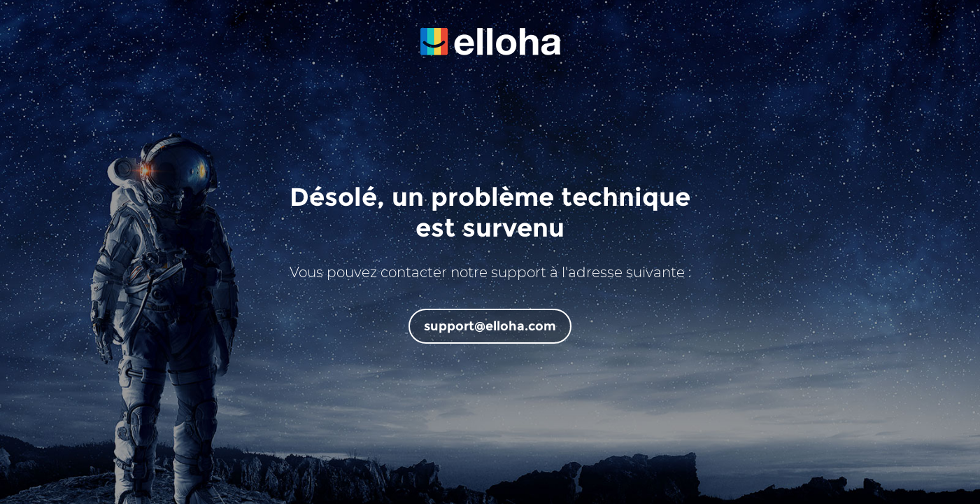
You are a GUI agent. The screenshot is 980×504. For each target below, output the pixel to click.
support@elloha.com (490, 326)
